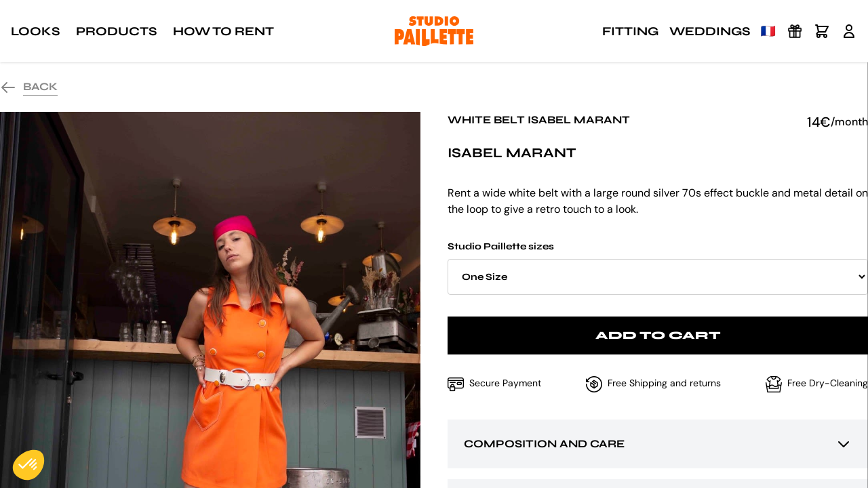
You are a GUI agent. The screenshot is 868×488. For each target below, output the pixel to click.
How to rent (223, 31)
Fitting (630, 31)
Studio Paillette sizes (658, 268)
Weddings (710, 31)
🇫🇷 (768, 31)
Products (116, 31)
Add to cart (658, 335)
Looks (35, 31)
